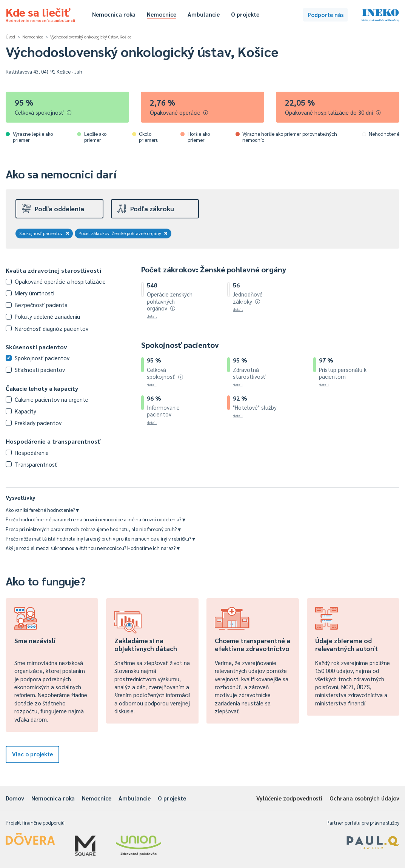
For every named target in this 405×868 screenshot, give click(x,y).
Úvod (10, 37)
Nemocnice (162, 14)
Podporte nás (326, 15)
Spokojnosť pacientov (44, 233)
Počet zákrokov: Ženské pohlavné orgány (123, 233)
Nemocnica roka (114, 14)
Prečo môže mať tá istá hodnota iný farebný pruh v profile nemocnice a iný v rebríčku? (100, 538)
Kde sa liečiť (40, 14)
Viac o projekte (32, 754)
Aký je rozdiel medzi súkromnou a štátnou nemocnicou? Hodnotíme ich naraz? (93, 548)
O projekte (245, 14)
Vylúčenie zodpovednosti (289, 798)
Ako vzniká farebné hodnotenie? (42, 510)
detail (152, 316)
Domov (15, 798)
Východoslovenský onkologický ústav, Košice (91, 37)
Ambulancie (204, 14)
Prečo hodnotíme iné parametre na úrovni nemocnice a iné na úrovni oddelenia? (95, 519)
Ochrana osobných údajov (364, 798)
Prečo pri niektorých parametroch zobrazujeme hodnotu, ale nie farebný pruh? (93, 529)
